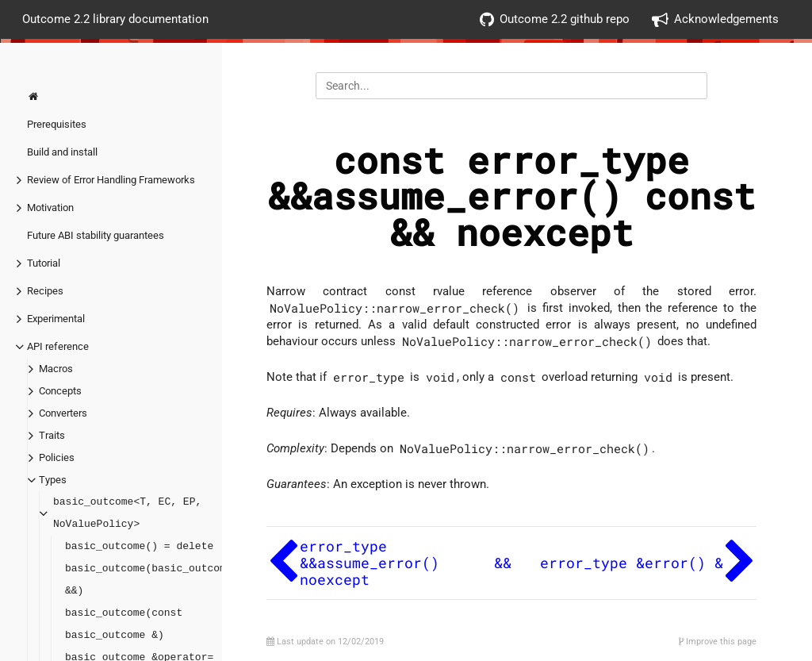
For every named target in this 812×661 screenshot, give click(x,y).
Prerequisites (57, 124)
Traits (52, 435)
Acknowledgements (715, 19)
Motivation (50, 208)
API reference (58, 346)
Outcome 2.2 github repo (555, 19)
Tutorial (44, 263)
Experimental (56, 319)
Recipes (45, 291)
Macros (56, 369)
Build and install (62, 152)
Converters (63, 413)
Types (53, 480)
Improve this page (718, 642)
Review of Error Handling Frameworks (111, 180)
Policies (57, 457)
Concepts (60, 391)
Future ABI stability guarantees (96, 235)
